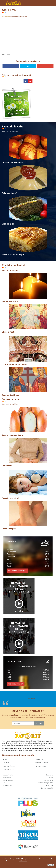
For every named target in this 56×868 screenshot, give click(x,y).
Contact (51, 778)
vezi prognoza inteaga (17, 571)
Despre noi (50, 775)
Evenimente (7, 778)
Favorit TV (32, 699)
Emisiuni (6, 763)
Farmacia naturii (40, 766)
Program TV (39, 759)
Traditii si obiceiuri (41, 763)
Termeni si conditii (47, 788)
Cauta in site (49, 786)
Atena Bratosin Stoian (19, 17)
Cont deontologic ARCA (45, 783)
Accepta (51, 865)
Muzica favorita (8, 775)
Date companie (48, 780)
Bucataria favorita (9, 766)
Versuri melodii (8, 780)
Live (4, 783)
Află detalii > (23, 861)
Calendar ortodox (9, 770)
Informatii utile (8, 786)
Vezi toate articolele (10, 132)
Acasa (5, 759)
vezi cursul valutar (16, 684)
